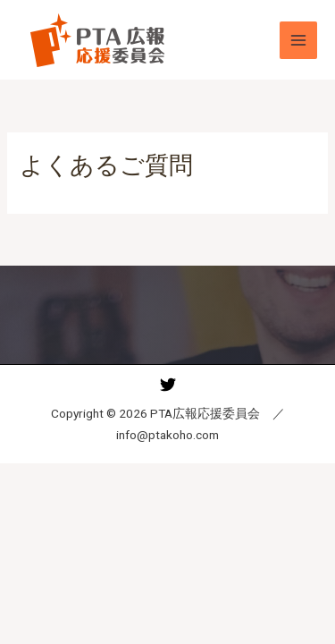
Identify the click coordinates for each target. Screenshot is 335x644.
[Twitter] (168, 385)
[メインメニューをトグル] (298, 40)
